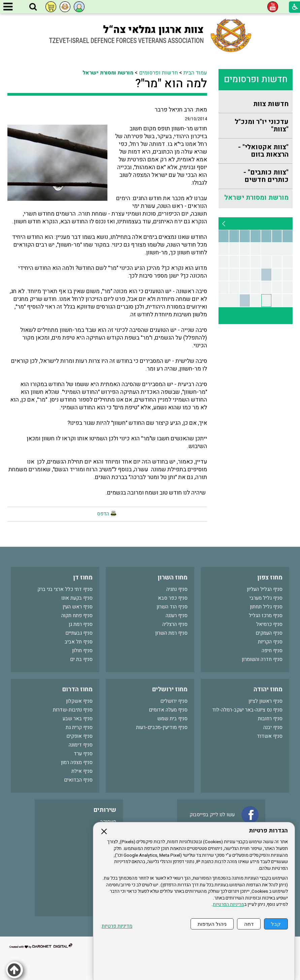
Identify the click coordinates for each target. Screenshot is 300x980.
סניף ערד (83, 754)
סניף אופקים (79, 736)
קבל (276, 924)
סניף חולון (82, 651)
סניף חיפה (272, 651)
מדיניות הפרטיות (228, 905)
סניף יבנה (273, 727)
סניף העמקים (269, 633)
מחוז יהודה (268, 689)
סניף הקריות (270, 642)
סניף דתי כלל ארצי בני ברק (65, 589)
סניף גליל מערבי (266, 598)
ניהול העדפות (212, 924)
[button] (33, 7)
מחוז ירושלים (170, 689)
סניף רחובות (270, 719)
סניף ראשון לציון (265, 701)
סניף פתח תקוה (77, 615)
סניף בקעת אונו (77, 598)
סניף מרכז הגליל (266, 615)
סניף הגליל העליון (265, 589)
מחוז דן (83, 578)
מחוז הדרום (77, 689)
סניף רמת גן (81, 624)
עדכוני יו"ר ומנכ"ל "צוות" (262, 125)
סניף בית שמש (172, 719)
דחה (249, 924)
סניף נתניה (177, 589)
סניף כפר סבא (173, 598)
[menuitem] (256, 104)
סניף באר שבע (78, 719)
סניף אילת (82, 771)
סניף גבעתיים (79, 633)
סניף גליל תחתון (266, 607)
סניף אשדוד (270, 736)
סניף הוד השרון (172, 607)
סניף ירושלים (174, 701)
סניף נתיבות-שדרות (73, 710)
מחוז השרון (173, 578)
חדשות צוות (271, 104)
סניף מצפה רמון (77, 762)
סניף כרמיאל (269, 624)
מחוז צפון (270, 578)
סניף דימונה (81, 745)
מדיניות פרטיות (117, 926)
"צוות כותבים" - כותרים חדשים (266, 176)
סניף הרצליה (175, 624)
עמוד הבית (195, 73)
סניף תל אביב (79, 642)
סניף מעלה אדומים (168, 710)
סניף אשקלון (79, 701)
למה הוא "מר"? (171, 84)
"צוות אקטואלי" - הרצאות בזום (263, 151)
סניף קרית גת (79, 727)
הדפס (103, 514)
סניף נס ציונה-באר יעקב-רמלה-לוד (247, 710)
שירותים (105, 810)
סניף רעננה (177, 615)
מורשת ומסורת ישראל (256, 198)
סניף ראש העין (78, 607)
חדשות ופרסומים (256, 79)
